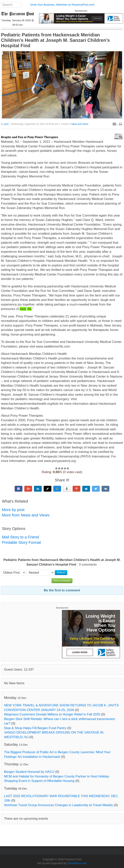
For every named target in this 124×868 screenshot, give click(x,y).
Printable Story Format (21, 542)
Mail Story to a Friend (20, 537)
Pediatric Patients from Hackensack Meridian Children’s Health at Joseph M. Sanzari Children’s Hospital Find (55, 40)
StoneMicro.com (77, 863)
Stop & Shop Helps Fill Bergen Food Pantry (35, 728)
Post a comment (62, 581)
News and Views (80, 124)
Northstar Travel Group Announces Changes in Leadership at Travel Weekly (59, 805)
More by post (13, 510)
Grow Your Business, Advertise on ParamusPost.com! (62, 5)
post (6, 124)
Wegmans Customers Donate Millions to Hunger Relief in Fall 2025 (52, 714)
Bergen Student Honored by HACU (29, 772)
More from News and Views (26, 515)
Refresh (61, 573)
